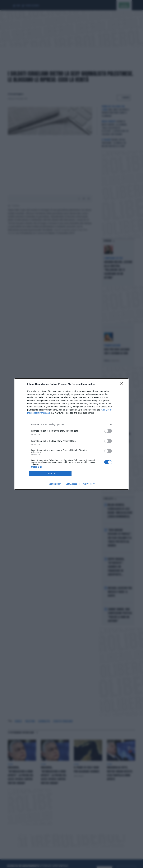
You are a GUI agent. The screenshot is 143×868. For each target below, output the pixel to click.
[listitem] (71, 424)
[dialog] (71, 434)
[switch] (108, 431)
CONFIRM (50, 473)
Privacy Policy (88, 484)
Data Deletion (55, 484)
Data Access (71, 484)
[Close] (123, 384)
